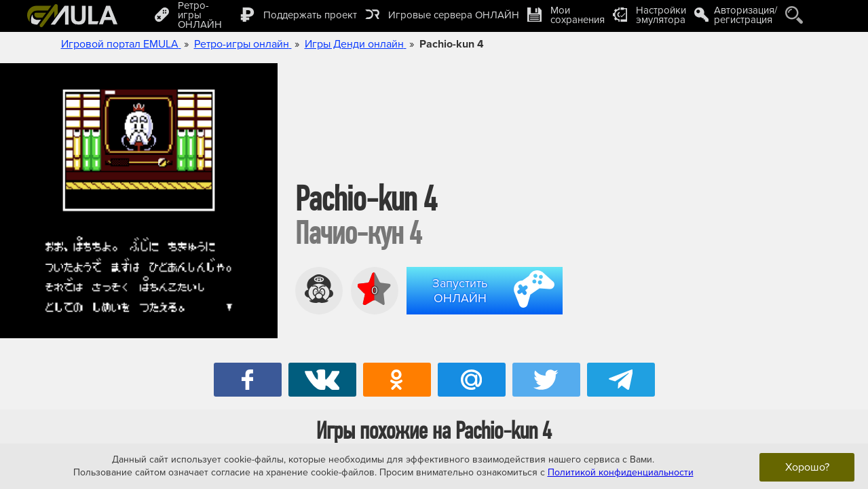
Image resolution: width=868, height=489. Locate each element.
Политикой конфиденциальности (621, 472)
